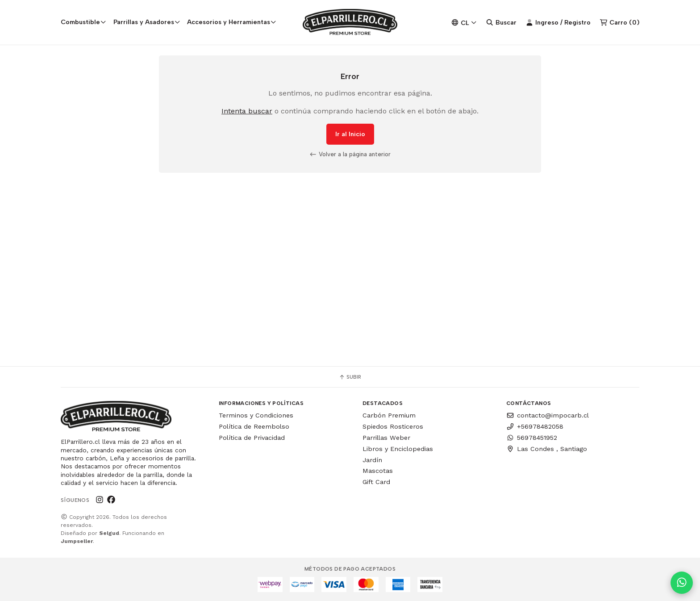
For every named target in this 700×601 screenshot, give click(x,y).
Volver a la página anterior (350, 154)
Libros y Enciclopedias (398, 449)
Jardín (372, 460)
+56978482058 (535, 426)
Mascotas (378, 471)
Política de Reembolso (254, 426)
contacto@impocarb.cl (548, 415)
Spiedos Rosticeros (393, 426)
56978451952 (532, 438)
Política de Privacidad (252, 438)
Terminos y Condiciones (256, 415)
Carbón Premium (389, 415)
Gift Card (376, 482)
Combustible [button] (83, 22)
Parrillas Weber (386, 438)
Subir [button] (350, 377)
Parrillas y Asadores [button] (147, 22)
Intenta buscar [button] (247, 111)
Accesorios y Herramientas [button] (232, 22)
